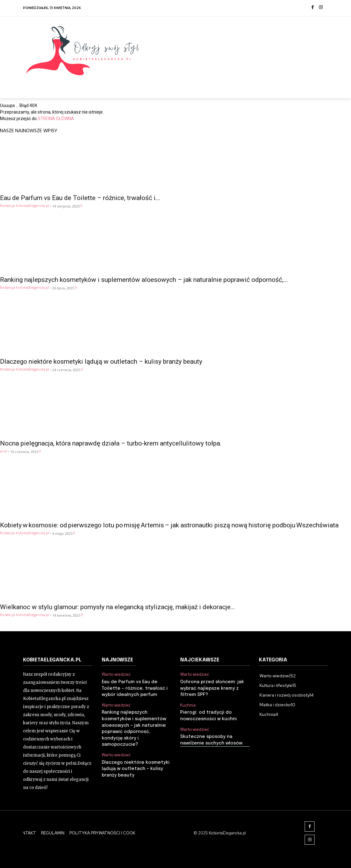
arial (4, 451)
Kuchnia (188, 704)
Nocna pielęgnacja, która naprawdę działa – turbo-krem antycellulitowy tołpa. (111, 443)
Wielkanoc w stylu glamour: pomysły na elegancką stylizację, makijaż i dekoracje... (118, 607)
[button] (321, 87)
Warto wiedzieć (116, 674)
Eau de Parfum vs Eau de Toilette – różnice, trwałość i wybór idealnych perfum (134, 688)
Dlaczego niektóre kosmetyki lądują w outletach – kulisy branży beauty (101, 362)
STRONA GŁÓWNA (56, 119)
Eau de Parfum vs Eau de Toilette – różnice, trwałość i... (80, 198)
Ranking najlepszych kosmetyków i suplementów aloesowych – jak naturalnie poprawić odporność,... (144, 280)
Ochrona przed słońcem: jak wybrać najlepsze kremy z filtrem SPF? (211, 688)
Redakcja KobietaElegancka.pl (25, 205)
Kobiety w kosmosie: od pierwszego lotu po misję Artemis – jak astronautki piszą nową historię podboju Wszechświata (169, 525)
